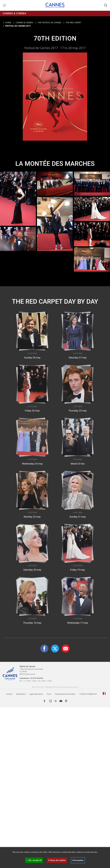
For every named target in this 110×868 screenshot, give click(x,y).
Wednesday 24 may (32, 464)
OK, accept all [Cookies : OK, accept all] (34, 860)
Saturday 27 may (78, 358)
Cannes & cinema (14, 13)
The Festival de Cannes (49, 22)
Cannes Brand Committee (65, 694)
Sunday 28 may (32, 358)
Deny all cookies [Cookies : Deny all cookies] (57, 860)
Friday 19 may (78, 570)
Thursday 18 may (32, 623)
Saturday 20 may (32, 570)
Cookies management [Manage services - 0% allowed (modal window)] (88, 694)
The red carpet (73, 22)
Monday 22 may (32, 517)
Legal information (36, 694)
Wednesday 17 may (78, 623)
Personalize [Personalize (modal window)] (78, 860)
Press (49, 694)
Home (7, 22)
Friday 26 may (32, 411)
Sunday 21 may (78, 517)
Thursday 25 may (78, 411)
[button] (66, 649)
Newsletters (21, 694)
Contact (9, 694)
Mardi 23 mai (78, 464)
